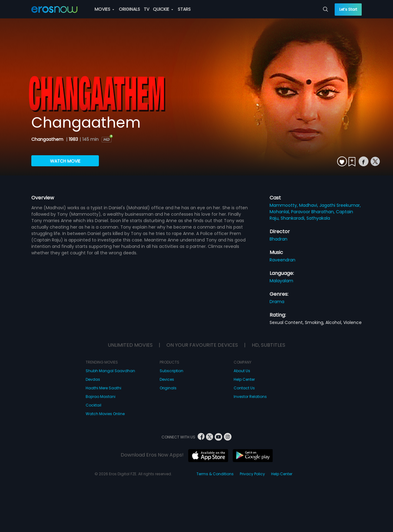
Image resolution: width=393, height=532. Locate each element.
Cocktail (93, 405)
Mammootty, (284, 205)
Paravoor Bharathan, (313, 212)
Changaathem (48, 139)
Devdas (93, 379)
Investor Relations (250, 397)
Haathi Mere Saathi (103, 388)
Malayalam (281, 281)
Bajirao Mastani (101, 397)
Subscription (171, 371)
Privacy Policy (252, 474)
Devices (167, 379)
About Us (242, 371)
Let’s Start (348, 9)
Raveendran (282, 260)
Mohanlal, (280, 212)
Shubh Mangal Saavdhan (110, 371)
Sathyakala (318, 218)
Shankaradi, (294, 218)
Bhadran (278, 239)
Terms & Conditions (215, 474)
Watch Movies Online (105, 414)
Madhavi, (309, 205)
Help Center (244, 379)
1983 (73, 139)
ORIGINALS (129, 9)
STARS (184, 9)
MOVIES (104, 9)
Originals (168, 388)
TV (146, 9)
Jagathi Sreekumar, (340, 205)
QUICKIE (163, 9)
